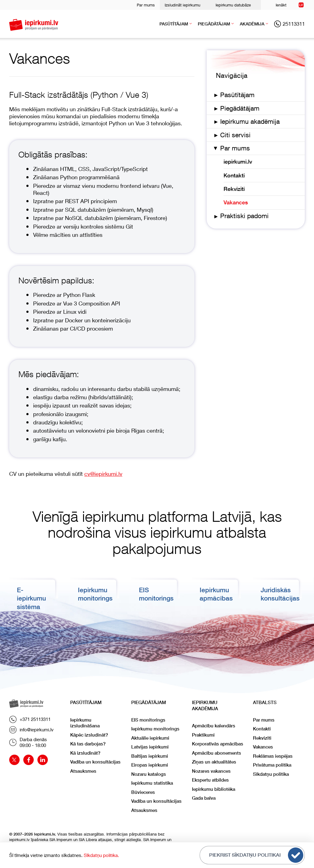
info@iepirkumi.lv (31, 730)
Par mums (146, 5)
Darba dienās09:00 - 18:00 (28, 742)
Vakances (236, 202)
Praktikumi (203, 735)
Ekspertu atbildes (210, 780)
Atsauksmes (83, 771)
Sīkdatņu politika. (101, 855)
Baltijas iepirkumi (150, 756)
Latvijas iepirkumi (150, 747)
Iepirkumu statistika (152, 783)
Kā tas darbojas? (88, 744)
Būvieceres (143, 792)
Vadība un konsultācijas (95, 762)
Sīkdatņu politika (271, 774)
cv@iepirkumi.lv (103, 474)
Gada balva (204, 798)
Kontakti (234, 175)
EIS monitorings (148, 720)
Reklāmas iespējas (273, 756)
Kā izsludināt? (85, 753)
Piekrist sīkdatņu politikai (256, 855)
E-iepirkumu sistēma (31, 598)
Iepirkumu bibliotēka (214, 789)
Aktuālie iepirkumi (150, 738)
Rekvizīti (234, 189)
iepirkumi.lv (238, 162)
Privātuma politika (272, 765)
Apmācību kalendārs (214, 726)
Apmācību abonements (216, 753)
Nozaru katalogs (149, 774)
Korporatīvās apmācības (218, 744)
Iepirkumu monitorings (155, 729)
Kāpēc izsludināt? (89, 735)
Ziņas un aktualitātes (214, 762)
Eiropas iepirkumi (150, 765)
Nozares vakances (211, 771)
